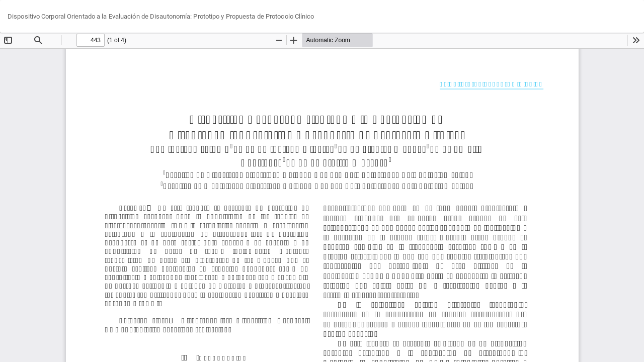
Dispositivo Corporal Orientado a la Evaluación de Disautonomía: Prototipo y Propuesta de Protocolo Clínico (161, 16)
